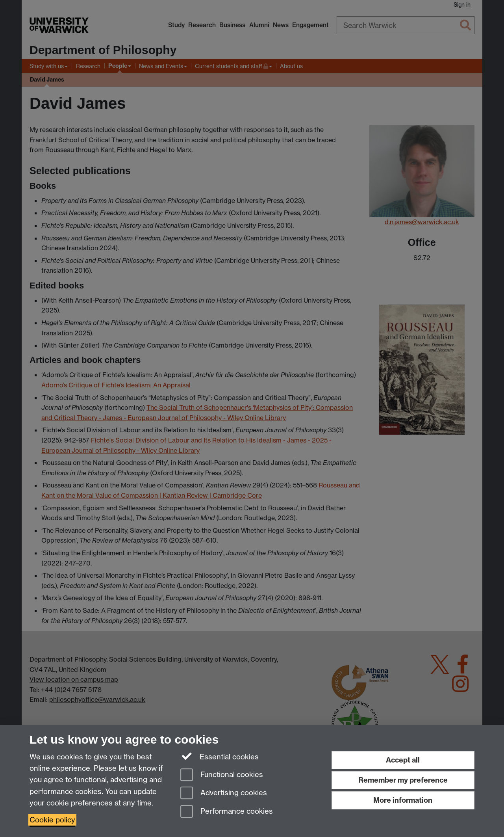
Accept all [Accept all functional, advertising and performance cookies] (403, 760)
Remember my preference (403, 780)
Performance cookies (227, 812)
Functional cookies (222, 775)
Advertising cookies (224, 793)
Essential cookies (220, 756)
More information (403, 800)
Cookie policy (52, 820)
